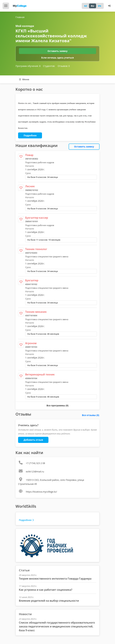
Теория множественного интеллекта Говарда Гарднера (55, 579)
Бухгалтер (32, 280)
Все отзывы (91, 415)
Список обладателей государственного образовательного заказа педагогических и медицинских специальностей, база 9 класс (57, 626)
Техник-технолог (36, 249)
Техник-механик (36, 312)
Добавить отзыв (33, 440)
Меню (24, 79)
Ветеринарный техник (40, 374)
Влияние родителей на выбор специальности (49, 601)
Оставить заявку (57, 51)
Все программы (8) (57, 405)
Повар (29, 155)
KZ (86, 6)
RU (93, 6)
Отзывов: (64, 66)
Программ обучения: (28, 66)
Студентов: (49, 66)
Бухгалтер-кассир (37, 218)
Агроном (31, 343)
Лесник (30, 186)
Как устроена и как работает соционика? (46, 590)
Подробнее (30, 135)
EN (100, 6)
